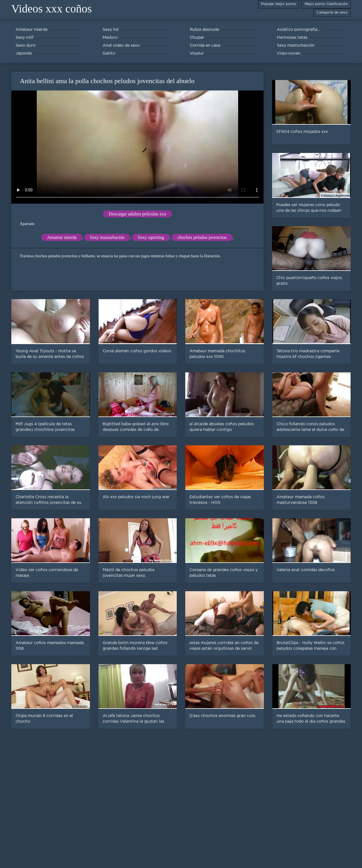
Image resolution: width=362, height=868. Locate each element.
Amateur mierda (62, 237)
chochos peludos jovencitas (202, 237)
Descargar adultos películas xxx (137, 214)
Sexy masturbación (107, 237)
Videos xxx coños (51, 9)
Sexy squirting (151, 237)
